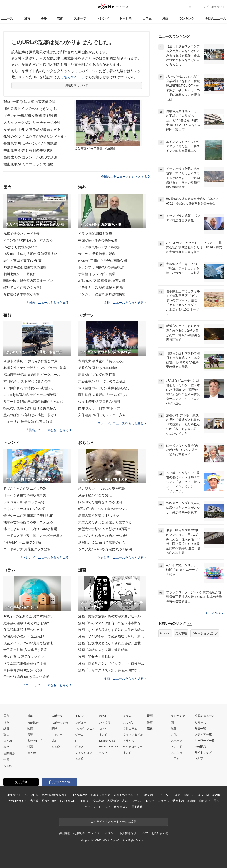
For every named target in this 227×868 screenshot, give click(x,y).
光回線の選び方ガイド (56, 795)
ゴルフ (56, 741)
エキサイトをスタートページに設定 (113, 822)
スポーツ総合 (60, 723)
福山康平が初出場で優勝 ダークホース (32, 374)
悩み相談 (98, 801)
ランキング (187, 18)
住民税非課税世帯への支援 (23, 630)
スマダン (129, 723)
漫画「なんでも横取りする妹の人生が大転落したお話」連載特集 (112, 630)
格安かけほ (49, 801)
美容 (217, 801)
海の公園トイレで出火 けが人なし (30, 109)
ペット (103, 753)
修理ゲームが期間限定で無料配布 (28, 515)
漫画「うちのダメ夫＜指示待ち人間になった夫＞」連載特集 (112, 670)
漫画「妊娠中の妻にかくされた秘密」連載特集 (112, 643)
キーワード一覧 (204, 741)
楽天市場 (181, 633)
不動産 (191, 801)
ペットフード (93, 807)
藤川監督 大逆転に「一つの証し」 (103, 395)
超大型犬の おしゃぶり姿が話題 (102, 489)
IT (77, 741)
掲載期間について (77, 85)
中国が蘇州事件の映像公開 (98, 240)
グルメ (79, 746)
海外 (43, 18)
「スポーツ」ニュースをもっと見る (120, 423)
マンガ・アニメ (85, 729)
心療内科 (148, 795)
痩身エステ (121, 807)
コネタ (103, 729)
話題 (150, 729)
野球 (54, 729)
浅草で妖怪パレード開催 (22, 234)
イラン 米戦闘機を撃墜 (95, 234)
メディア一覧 (203, 735)
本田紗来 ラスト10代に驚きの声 (27, 381)
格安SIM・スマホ (209, 795)
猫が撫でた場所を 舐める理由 (100, 502)
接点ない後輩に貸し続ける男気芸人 (30, 408)
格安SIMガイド (17, 801)
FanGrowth (80, 795)
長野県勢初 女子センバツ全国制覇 (30, 143)
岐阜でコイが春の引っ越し (23, 287)
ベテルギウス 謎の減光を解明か (102, 287)
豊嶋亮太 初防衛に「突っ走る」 (102, 361)
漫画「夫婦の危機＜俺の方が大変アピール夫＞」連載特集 (112, 616)
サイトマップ (203, 753)
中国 (6, 760)
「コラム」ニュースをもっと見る (47, 685)
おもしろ (126, 18)
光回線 (34, 801)
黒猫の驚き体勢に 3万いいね (99, 515)
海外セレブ (34, 741)
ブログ (176, 795)
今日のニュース (215, 18)
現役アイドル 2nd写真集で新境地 (28, 643)
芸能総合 (33, 723)
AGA (108, 807)
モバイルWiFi (68, 801)
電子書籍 (137, 807)
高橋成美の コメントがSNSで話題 (30, 157)
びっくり (105, 723)
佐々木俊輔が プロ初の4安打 (99, 401)
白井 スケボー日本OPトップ (99, 408)
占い (125, 801)
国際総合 (9, 753)
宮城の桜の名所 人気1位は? (24, 636)
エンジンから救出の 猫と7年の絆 (103, 536)
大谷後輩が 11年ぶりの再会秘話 (102, 381)
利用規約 (79, 833)
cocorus (84, 801)
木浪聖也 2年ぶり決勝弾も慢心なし (104, 388)
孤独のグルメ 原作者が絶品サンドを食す (36, 136)
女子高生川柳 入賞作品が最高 (25, 650)
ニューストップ (198, 7)
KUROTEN (31, 795)
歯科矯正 (204, 801)
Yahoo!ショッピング (205, 633)
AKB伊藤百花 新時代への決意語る (29, 388)
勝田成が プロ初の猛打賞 (97, 374)
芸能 (60, 18)
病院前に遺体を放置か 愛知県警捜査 (30, 254)
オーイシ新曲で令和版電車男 (25, 495)
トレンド (103, 18)
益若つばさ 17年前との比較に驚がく (30, 415)
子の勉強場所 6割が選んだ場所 (26, 677)
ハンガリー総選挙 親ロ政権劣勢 (102, 294)
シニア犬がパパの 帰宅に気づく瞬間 (105, 549)
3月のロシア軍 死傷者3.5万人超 (102, 281)
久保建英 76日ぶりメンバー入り (102, 415)
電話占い (189, 795)
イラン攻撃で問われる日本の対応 (28, 240)
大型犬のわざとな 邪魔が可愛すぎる (105, 522)
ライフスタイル (133, 735)
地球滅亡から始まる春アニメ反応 (28, 522)
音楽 (30, 735)
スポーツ (80, 18)
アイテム (162, 795)
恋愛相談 (113, 801)
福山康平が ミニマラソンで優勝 (28, 164)
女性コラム (130, 729)
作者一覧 (200, 729)
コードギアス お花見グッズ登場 (27, 549)
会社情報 (64, 833)
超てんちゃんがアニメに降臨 (25, 489)
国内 (27, 18)
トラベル (129, 741)
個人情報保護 (128, 833)
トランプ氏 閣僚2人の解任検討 (101, 267)
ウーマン (137, 801)
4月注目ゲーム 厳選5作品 (22, 542)
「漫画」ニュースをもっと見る (123, 678)
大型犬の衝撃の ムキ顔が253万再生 (104, 529)
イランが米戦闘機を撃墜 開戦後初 (30, 116)
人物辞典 (200, 746)
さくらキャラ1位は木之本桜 (24, 509)
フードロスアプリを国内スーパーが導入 (33, 536)
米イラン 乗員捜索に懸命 (97, 254)
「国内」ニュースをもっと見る (48, 303)
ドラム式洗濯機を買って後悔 (25, 663)
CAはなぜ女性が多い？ (21, 247)
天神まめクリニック (126, 795)
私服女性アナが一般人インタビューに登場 (35, 368)
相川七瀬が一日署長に (20, 274)
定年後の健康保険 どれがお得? (26, 623)
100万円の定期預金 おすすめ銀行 (28, 616)
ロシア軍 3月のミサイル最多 (99, 247)
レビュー (81, 723)
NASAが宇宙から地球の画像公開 (103, 260)
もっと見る (214, 613)
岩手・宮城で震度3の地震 (23, 260)
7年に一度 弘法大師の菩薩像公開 (29, 102)
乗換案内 (178, 801)
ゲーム (79, 735)
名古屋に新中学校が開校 (22, 294)
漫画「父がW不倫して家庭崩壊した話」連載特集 (112, 636)
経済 (6, 729)
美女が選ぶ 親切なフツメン (24, 657)
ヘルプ (199, 758)
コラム (147, 18)
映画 (30, 729)
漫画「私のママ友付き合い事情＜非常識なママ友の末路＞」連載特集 (112, 623)
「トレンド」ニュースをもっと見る (45, 557)
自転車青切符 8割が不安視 (23, 670)
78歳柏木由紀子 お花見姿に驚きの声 (30, 361)
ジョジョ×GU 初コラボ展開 (24, 502)
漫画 (165, 18)
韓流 (30, 746)
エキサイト (218, 7)
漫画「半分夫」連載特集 (96, 657)
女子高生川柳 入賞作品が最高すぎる (32, 130)
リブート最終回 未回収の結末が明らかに (33, 401)
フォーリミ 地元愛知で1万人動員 (28, 422)
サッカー (57, 735)
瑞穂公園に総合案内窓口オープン (28, 281)
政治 (6, 735)
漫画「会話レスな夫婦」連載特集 (103, 650)
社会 (6, 723)
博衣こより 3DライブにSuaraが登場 (30, 529)
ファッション (84, 753)
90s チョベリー (133, 746)
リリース (200, 723)
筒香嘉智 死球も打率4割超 (98, 368)
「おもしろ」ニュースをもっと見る (120, 557)
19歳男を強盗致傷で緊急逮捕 (25, 267)
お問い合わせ (160, 833)
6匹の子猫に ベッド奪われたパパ (103, 509)
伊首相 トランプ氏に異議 (97, 274)
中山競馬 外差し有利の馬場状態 (28, 150)
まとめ (8, 741)
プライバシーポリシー (102, 833)
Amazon (165, 633)
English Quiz (107, 741)
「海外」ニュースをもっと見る (123, 303)
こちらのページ (73, 77)
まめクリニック (100, 795)
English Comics (109, 746)
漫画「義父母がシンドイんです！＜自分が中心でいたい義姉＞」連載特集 (112, 663)
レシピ (150, 801)
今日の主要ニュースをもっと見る (125, 177)
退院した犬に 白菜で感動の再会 (102, 542)
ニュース (7, 18)
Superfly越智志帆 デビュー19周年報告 (32, 395)
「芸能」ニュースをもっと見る (48, 430)
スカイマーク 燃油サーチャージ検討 (32, 123)
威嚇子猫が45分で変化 (95, 495)
